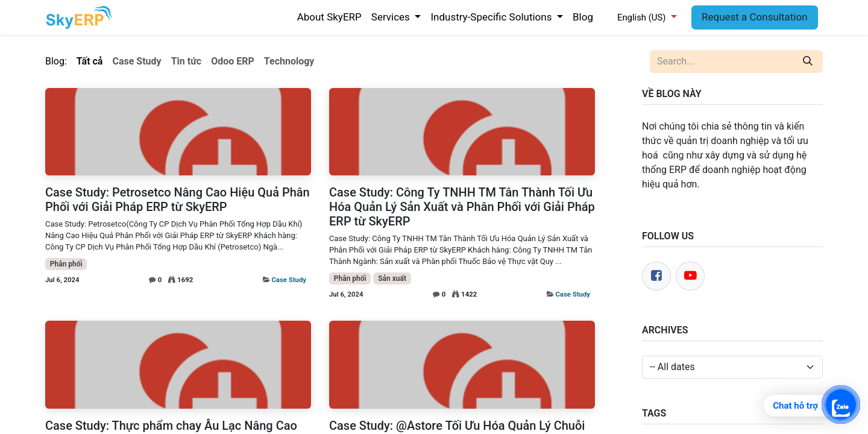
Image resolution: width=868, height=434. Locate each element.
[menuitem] (329, 17)
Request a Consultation (755, 17)
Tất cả (90, 61)
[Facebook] (656, 276)
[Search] (808, 61)
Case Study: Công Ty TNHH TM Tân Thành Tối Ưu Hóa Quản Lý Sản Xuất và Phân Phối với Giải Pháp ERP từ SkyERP (462, 207)
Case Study (289, 280)
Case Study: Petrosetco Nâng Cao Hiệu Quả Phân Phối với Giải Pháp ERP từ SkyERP (178, 200)
